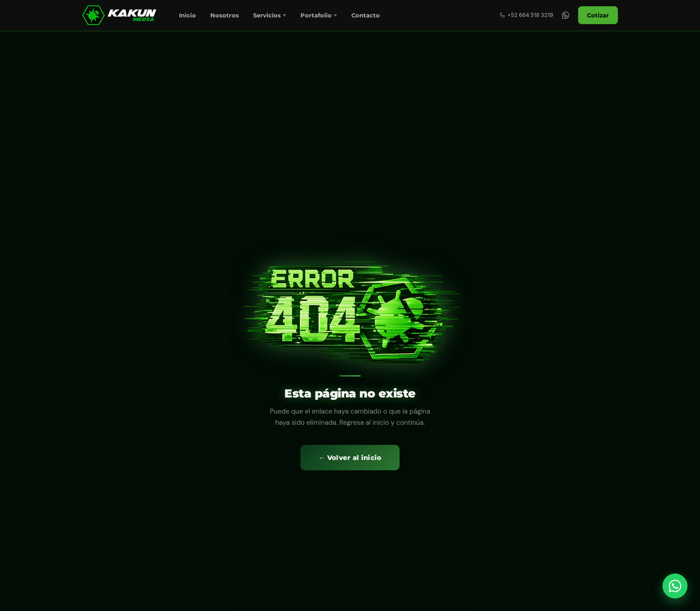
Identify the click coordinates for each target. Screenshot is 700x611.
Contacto (366, 15)
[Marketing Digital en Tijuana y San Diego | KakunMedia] (120, 15)
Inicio (187, 15)
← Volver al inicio (350, 458)
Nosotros (225, 15)
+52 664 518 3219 (526, 15)
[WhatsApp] (566, 15)
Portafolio (316, 15)
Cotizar (598, 15)
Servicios (267, 15)
